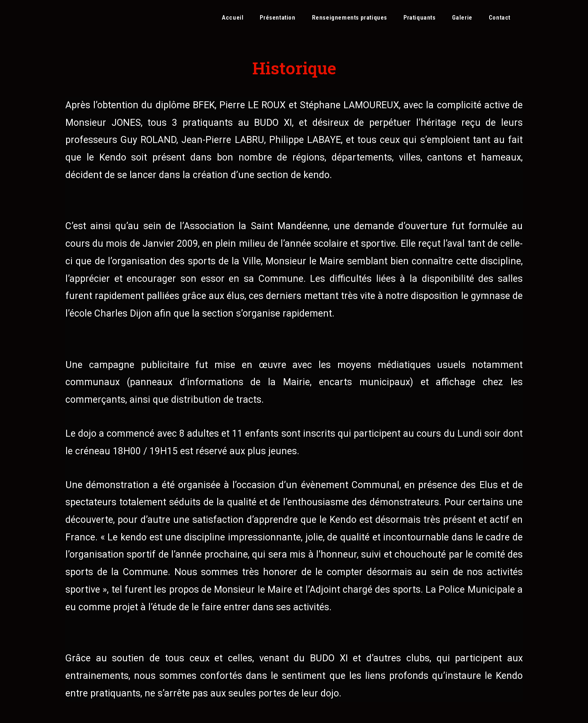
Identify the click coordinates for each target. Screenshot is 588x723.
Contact (500, 18)
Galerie (462, 18)
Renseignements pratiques (350, 18)
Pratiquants (420, 18)
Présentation (277, 18)
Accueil (233, 18)
